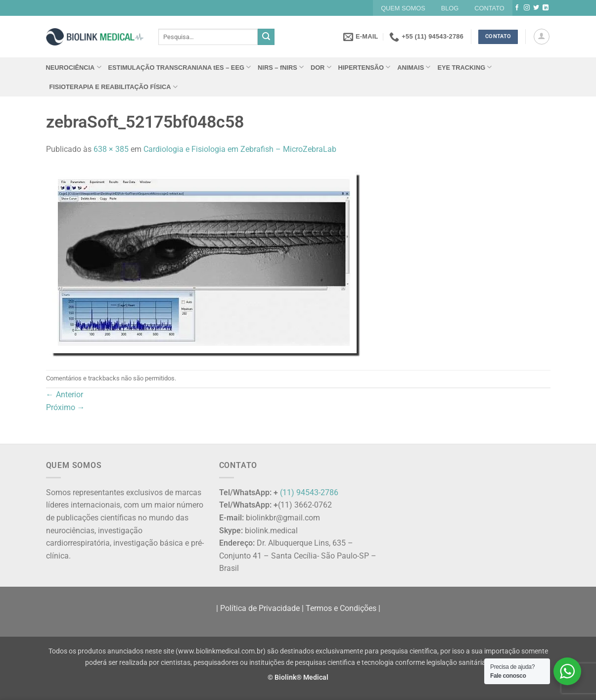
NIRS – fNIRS (281, 67)
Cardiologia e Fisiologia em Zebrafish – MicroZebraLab (240, 149)
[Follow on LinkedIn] (546, 8)
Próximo (66, 407)
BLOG (450, 8)
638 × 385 (111, 149)
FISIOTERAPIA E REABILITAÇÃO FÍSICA (114, 87)
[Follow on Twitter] (536, 8)
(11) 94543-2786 (309, 492)
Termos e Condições (341, 608)
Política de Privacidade (260, 608)
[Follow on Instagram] (527, 8)
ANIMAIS (414, 67)
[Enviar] (266, 37)
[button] (542, 37)
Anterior (65, 395)
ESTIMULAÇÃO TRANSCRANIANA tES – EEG (180, 67)
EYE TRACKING (464, 67)
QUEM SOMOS (403, 8)
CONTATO (489, 8)
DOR (321, 67)
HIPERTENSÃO (365, 67)
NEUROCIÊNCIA (74, 67)
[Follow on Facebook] (517, 8)
